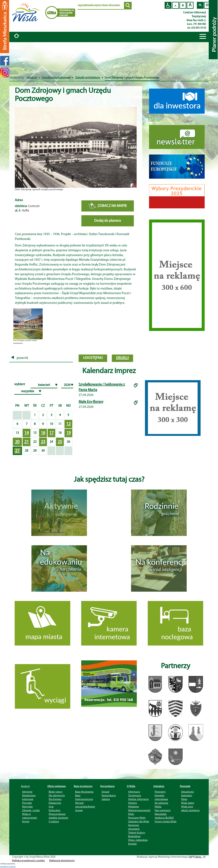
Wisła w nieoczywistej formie (30, 818)
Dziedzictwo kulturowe (56, 78)
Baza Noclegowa (84, 792)
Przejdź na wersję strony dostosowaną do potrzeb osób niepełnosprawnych (168, 5)
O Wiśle (131, 786)
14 (27, 433)
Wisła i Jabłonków (138, 840)
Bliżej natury (56, 792)
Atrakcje (32, 78)
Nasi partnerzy (163, 810)
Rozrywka (28, 807)
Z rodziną (54, 821)
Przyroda (27, 803)
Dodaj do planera (108, 221)
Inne (51, 807)
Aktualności (188, 792)
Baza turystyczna (83, 786)
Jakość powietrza (190, 810)
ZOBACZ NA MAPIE (108, 206)
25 (60, 442)
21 (27, 442)
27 (17, 451)
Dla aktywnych (57, 795)
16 (43, 433)
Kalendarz (187, 795)
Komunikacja (107, 786)
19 (68, 433)
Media (158, 807)
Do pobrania (161, 803)
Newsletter (161, 814)
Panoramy (160, 792)
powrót (20, 358)
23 (43, 442)
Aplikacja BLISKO (164, 818)
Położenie (133, 807)
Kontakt (132, 844)
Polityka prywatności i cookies (28, 861)
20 (17, 442)
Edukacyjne (55, 803)
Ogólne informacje (138, 799)
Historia (132, 803)
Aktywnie (27, 792)
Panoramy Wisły (137, 818)
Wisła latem (188, 803)
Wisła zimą (187, 807)
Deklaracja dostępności (62, 861)
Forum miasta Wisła (166, 821)
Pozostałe (185, 786)
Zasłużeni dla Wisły (139, 821)
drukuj (122, 358)
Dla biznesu (55, 799)
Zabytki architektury (88, 78)
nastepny (12, 867)
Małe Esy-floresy (91, 402)
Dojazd (105, 792)
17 (51, 433)
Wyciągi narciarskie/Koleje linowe (85, 807)
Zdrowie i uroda (31, 810)
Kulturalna (54, 810)
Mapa (184, 799)
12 (68, 424)
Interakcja (159, 786)
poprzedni (4, 867)
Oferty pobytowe (56, 786)
